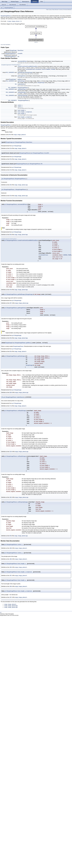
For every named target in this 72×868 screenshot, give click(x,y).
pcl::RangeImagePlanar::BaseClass (23, 142)
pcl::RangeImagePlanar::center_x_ (14, 545)
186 (11, 567)
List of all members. (6, 45)
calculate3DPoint (22, 61)
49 (10, 135)
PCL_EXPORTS (10, 72)
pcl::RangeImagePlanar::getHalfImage (14, 294)
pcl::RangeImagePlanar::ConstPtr (40, 153)
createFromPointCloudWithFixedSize (28, 66)
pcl (2, 8)
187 (11, 575)
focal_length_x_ (22, 110)
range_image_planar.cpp (21, 185)
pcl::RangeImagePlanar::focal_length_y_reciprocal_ (18, 591)
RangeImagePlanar (9, 8)
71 (10, 406)
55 (10, 159)
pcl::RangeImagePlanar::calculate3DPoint (15, 204)
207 (11, 303)
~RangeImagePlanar (23, 100)
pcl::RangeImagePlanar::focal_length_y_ (15, 580)
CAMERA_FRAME (50, 69)
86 (10, 235)
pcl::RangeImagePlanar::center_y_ (14, 553)
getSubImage (21, 81)
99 (10, 338)
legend (36, 42)
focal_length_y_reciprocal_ (25, 117)
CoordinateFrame (30, 69)
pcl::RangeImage (17, 146)
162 (11, 497)
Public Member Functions (57, 10)
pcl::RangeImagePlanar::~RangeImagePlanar (14, 189)
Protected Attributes (67, 10)
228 (11, 392)
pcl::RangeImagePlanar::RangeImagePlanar (13, 179)
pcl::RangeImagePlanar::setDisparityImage (16, 502)
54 (10, 170)
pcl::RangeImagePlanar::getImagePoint (15, 308)
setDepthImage (22, 89)
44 (10, 290)
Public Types (49, 10)
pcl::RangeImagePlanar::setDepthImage (15, 411)
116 (11, 452)
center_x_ (20, 105)
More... (63, 19)
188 (11, 548)
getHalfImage (21, 72)
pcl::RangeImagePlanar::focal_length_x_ (15, 564)
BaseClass (21, 50)
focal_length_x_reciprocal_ (25, 112)
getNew (20, 79)
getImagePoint (22, 76)
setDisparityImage (23, 95)
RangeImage (13, 50)
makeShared (21, 84)
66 (10, 351)
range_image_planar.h (14, 21)
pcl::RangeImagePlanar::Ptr (35, 164)
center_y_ (20, 107)
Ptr (18, 57)
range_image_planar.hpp (21, 235)
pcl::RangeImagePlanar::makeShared (14, 397)
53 (10, 148)
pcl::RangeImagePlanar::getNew (22, 343)
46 (10, 185)
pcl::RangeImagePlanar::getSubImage (14, 356)
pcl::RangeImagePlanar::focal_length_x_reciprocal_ (18, 572)
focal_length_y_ (22, 114)
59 (10, 536)
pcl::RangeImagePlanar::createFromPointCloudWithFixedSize (21, 240)
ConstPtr (20, 53)
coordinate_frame (40, 69)
